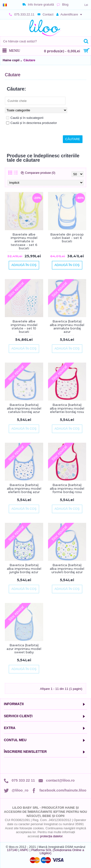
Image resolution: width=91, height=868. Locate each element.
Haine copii (11, 60)
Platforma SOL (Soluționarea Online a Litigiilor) (58, 852)
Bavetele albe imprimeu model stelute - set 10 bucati (24, 326)
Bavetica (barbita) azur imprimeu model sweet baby (24, 649)
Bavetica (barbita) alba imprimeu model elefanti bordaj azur (24, 488)
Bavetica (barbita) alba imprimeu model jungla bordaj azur (24, 568)
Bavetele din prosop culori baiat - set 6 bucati (67, 238)
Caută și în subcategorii (25, 118)
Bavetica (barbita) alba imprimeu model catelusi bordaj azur (24, 408)
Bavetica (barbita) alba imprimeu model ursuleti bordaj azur (67, 568)
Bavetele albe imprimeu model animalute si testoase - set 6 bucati (24, 241)
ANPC (24, 850)
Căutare (29, 60)
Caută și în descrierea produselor (32, 123)
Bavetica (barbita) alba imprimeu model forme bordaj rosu (67, 488)
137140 (12, 850)
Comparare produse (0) (40, 173)
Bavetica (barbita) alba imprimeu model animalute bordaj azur (67, 326)
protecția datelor (51, 836)
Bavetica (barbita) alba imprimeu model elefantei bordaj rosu (67, 408)
